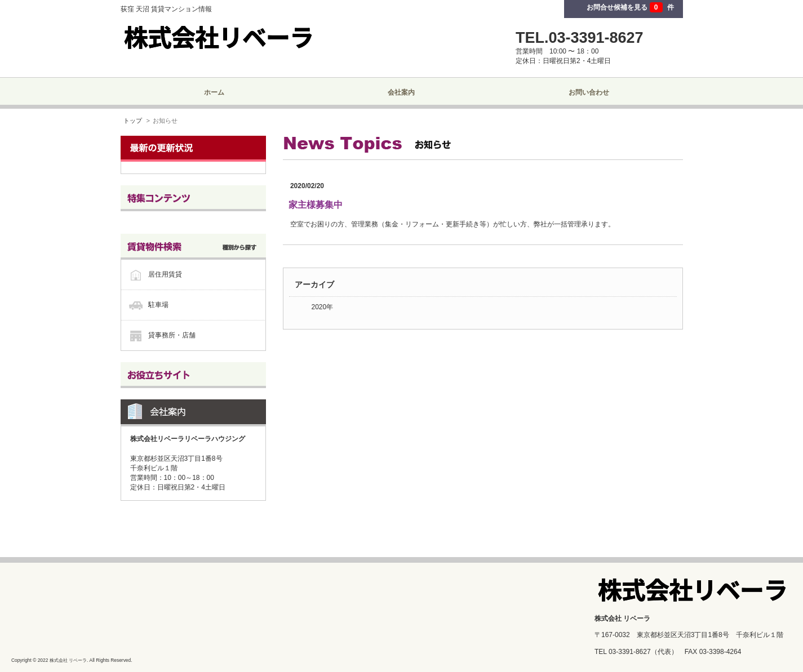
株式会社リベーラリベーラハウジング (188, 439)
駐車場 (158, 305)
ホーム (214, 92)
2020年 (323, 307)
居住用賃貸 (165, 274)
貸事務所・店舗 (172, 335)
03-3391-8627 (630, 652)
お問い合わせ (589, 92)
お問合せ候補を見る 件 (630, 7)
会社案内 (401, 92)
